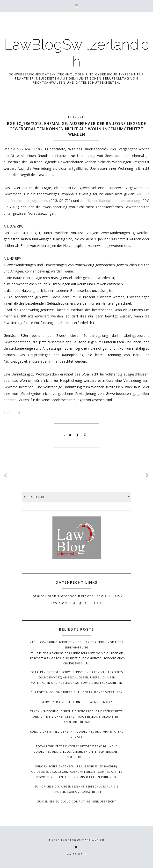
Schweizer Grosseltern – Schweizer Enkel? (77, 702)
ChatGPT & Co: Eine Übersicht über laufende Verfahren (77, 692)
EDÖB (97, 603)
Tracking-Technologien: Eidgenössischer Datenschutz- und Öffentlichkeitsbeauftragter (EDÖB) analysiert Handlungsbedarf (77, 717)
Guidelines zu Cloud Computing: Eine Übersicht (76, 801)
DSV (119, 596)
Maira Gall (77, 854)
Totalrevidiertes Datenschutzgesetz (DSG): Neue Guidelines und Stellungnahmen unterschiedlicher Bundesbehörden (76, 752)
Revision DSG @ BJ (69, 603)
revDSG (104, 596)
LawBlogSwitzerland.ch (76, 53)
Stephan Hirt (13, 413)
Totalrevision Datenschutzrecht (62, 596)
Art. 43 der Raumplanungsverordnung (110, 201)
